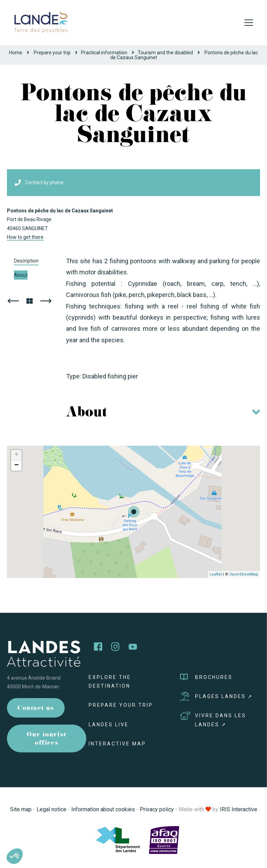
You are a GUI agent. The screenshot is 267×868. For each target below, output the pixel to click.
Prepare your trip (52, 53)
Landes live (109, 725)
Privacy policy (157, 809)
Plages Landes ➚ (216, 696)
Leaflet (216, 574)
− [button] (17, 466)
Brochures (206, 677)
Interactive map (117, 744)
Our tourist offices (47, 739)
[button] (15, 856)
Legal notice (51, 809)
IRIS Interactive (238, 809)
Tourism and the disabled (165, 53)
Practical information (104, 53)
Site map (21, 809)
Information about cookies (103, 809)
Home (16, 53)
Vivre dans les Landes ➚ (213, 719)
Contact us (36, 709)
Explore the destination (110, 682)
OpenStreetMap (244, 574)
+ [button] (17, 455)
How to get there (25, 237)
